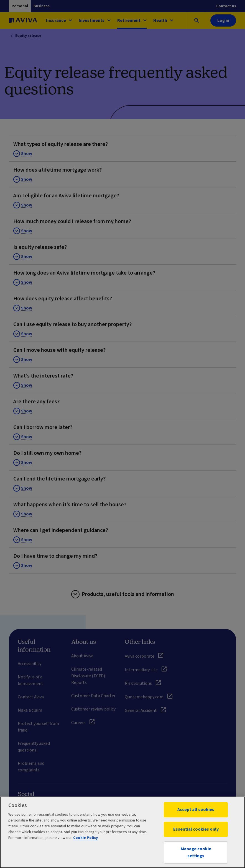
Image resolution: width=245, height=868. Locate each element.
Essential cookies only (196, 829)
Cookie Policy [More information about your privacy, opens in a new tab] (86, 838)
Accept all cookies (196, 810)
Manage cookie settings (196, 852)
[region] (122, 832)
